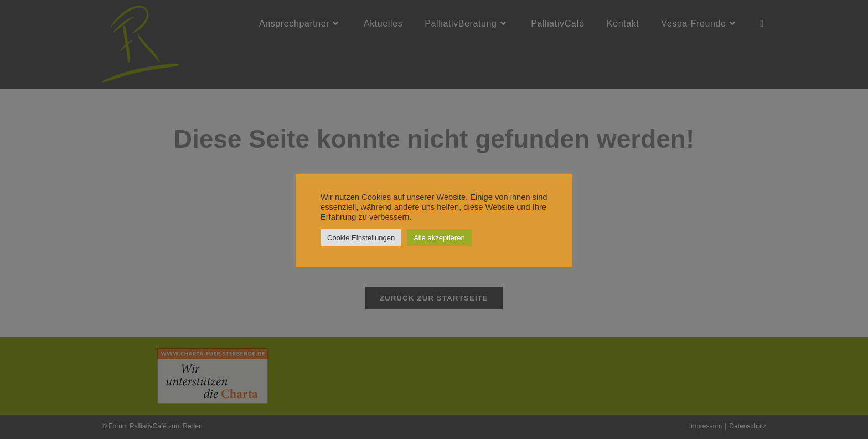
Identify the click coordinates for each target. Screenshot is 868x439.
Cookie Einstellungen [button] (361, 238)
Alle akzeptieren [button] (439, 238)
